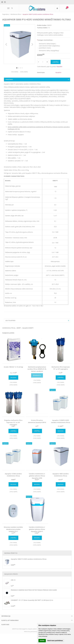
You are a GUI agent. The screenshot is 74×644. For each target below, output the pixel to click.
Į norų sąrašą (24, 75)
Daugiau (13, 379)
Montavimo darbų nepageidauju (49, 51)
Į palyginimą (15, 75)
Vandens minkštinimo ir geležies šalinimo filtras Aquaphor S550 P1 (37, 531)
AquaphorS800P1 (28, 329)
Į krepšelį (61, 379)
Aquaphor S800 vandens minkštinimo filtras (61, 476)
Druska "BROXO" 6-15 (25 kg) (13, 368)
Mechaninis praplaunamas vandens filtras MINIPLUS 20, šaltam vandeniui (37, 371)
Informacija (6, 618)
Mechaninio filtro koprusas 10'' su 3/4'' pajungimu (61, 369)
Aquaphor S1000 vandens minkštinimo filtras (13, 476)
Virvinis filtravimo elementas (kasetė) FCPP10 (37, 423)
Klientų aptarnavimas (10, 622)
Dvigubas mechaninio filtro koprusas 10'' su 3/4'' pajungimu (13, 424)
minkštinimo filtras (9, 329)
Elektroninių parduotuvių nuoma (33, 633)
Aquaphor (58, 72)
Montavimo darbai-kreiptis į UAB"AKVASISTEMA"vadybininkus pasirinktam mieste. (49, 46)
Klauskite (59, 67)
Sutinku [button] (42, 641)
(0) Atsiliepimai (10, 322)
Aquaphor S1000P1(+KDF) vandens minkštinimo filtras (61, 423)
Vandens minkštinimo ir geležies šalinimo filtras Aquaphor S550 (37, 477)
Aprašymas (9, 81)
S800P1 (19, 329)
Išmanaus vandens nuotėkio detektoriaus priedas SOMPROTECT (13, 531)
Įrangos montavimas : (46, 40)
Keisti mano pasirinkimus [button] (55, 641)
